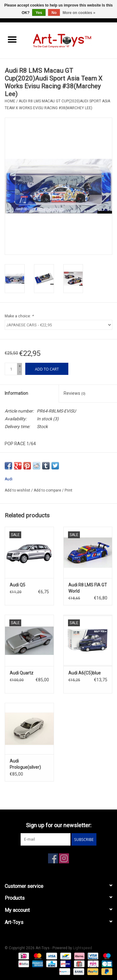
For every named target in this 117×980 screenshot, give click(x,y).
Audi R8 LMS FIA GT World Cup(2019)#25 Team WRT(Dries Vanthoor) (88, 588)
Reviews (75, 393)
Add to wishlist (18, 490)
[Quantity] (11, 369)
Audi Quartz (22, 673)
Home (10, 101)
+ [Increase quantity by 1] (20, 366)
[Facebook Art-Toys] (53, 858)
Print (68, 490)
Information (16, 393)
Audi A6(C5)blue (85, 673)
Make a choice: (19, 316)
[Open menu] (12, 39)
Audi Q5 (17, 585)
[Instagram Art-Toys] (64, 858)
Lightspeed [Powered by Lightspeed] (83, 948)
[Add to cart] (47, 369)
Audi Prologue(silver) (25, 764)
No (54, 13)
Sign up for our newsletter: (59, 825)
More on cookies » (79, 13)
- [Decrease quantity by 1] (20, 372)
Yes (39, 13)
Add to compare (48, 490)
